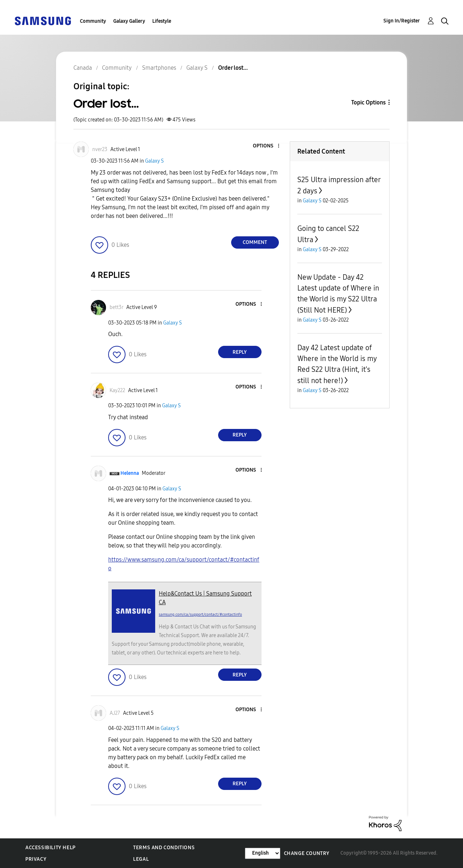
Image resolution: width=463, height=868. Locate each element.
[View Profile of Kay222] (117, 390)
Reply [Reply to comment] (240, 352)
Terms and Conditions (164, 848)
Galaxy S (154, 161)
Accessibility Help (50, 848)
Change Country (307, 853)
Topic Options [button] (368, 102)
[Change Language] (263, 853)
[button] (266, 146)
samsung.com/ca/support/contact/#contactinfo (200, 615)
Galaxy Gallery (129, 21)
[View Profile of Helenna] (130, 473)
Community (93, 21)
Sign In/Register (402, 21)
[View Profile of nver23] (100, 149)
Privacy (36, 859)
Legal (141, 859)
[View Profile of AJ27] (115, 713)
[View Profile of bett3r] (116, 307)
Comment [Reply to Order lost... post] (255, 242)
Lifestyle (162, 21)
